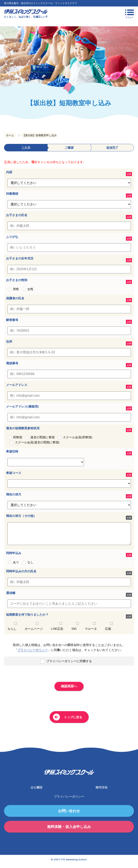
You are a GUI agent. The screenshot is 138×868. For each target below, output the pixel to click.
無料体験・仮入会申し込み (69, 831)
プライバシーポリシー (33, 654)
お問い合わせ (69, 815)
